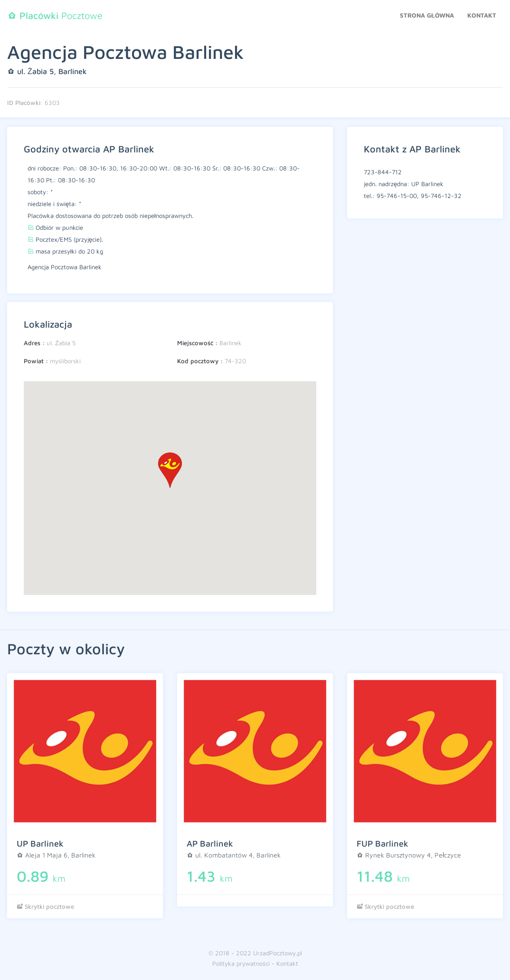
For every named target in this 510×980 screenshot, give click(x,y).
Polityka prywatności (241, 963)
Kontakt (482, 15)
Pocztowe (55, 15)
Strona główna (427, 15)
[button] (170, 470)
